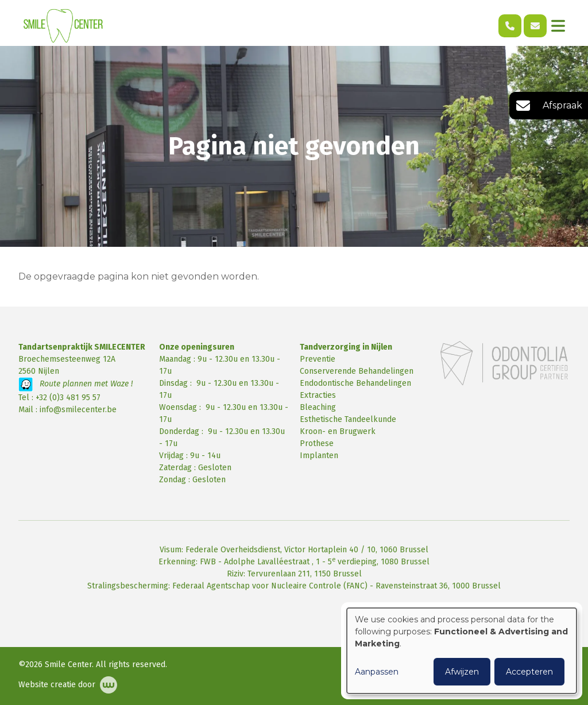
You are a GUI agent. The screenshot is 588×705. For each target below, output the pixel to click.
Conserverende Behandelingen (357, 371)
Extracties (318, 395)
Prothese (317, 443)
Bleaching (318, 407)
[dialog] (462, 651)
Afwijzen (462, 672)
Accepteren (529, 672)
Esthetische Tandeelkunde (348, 419)
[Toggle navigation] (558, 26)
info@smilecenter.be (78, 410)
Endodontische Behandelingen (355, 383)
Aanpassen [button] (377, 672)
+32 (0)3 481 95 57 (68, 398)
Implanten (319, 456)
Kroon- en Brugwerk (338, 431)
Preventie (318, 359)
